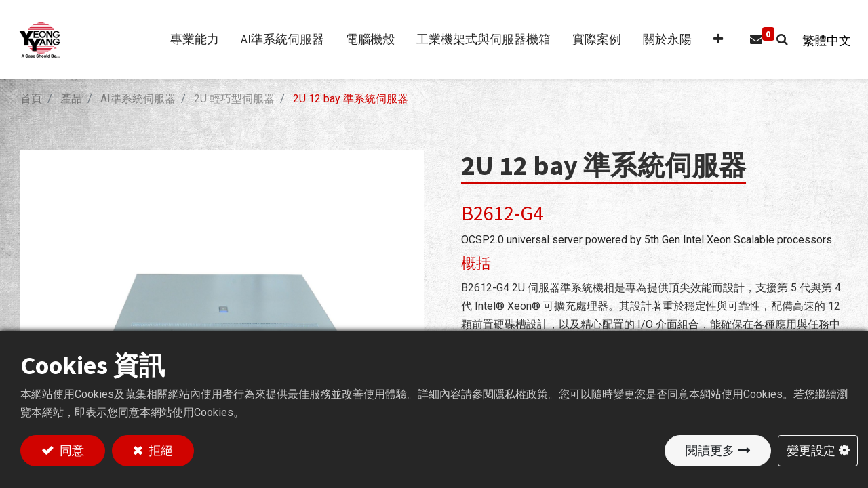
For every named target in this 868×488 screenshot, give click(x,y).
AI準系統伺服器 (138, 99)
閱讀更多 (710, 450)
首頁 (31, 99)
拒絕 (159, 450)
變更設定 (811, 450)
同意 (71, 450)
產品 (71, 99)
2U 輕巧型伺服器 (234, 99)
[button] (711, 40)
